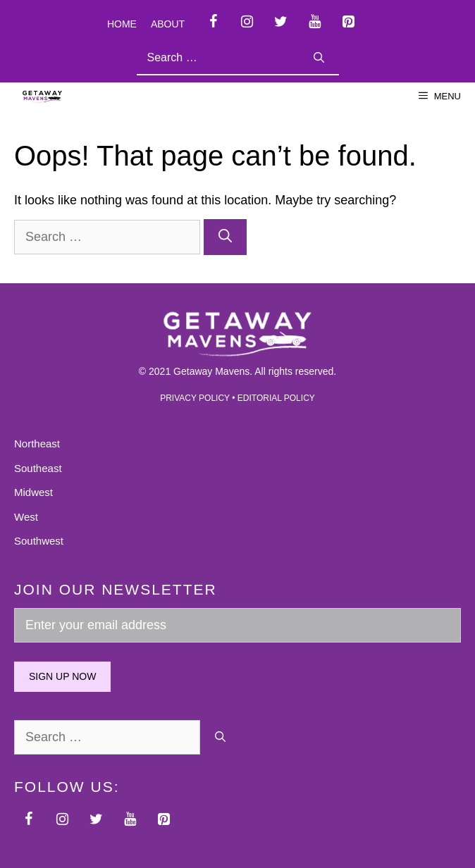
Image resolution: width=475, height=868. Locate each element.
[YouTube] (314, 22)
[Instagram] (247, 22)
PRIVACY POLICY (195, 398)
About (168, 24)
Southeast (38, 468)
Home (122, 24)
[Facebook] (213, 22)
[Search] (319, 58)
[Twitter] (280, 22)
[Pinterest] (348, 22)
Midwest (33, 492)
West (26, 517)
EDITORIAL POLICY (276, 398)
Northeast (37, 444)
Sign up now (62, 676)
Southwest (39, 541)
